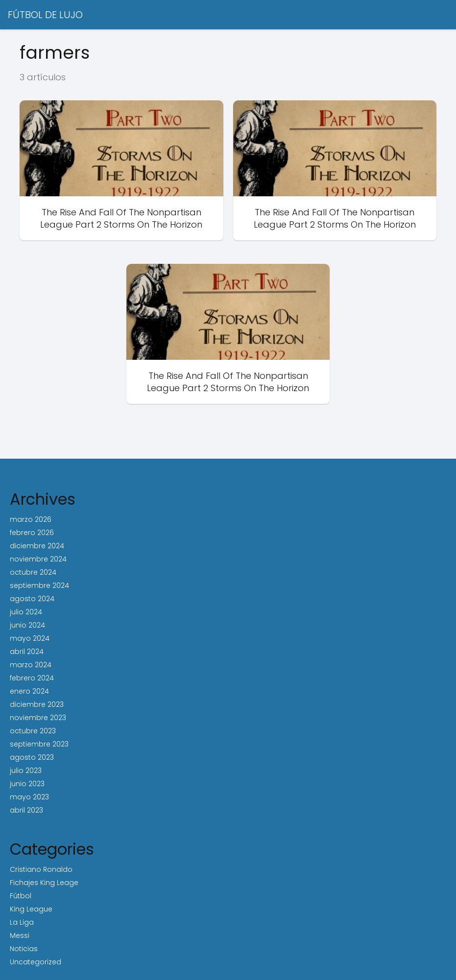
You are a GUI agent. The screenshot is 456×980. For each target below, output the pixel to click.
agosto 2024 (32, 599)
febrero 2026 (32, 533)
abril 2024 (27, 652)
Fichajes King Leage (44, 883)
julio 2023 (26, 770)
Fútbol (21, 896)
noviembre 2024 (38, 559)
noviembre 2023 (38, 718)
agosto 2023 (32, 757)
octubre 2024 (33, 572)
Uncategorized (36, 962)
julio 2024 (26, 612)
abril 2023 (26, 810)
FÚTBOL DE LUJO (45, 15)
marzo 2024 (31, 665)
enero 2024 (29, 691)
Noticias (24, 949)
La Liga (22, 922)
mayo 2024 (30, 638)
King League (31, 909)
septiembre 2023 (39, 744)
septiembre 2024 (39, 585)
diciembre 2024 (37, 546)
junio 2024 (27, 625)
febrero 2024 (32, 678)
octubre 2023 (33, 731)
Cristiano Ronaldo (41, 869)
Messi (20, 935)
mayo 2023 (29, 797)
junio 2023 (27, 784)
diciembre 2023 (37, 704)
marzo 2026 (31, 519)
